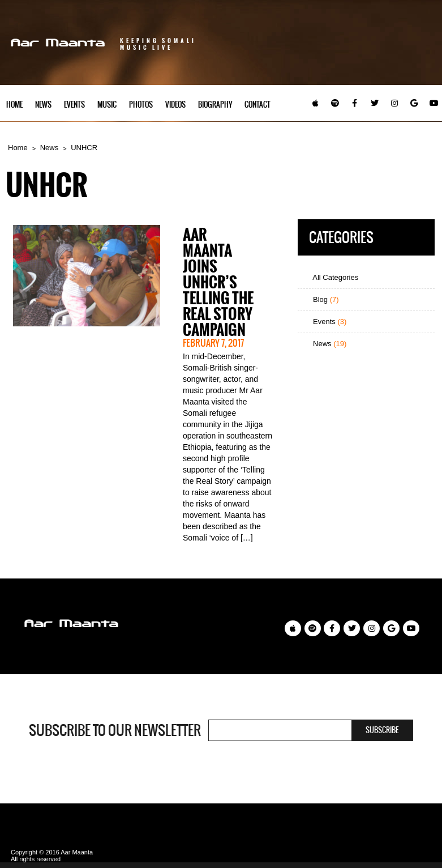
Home (14, 105)
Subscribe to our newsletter (115, 730)
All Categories (331, 277)
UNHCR (84, 148)
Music (107, 105)
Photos (141, 105)
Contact (258, 105)
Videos (175, 105)
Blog (321, 299)
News (43, 105)
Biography (215, 105)
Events (74, 105)
